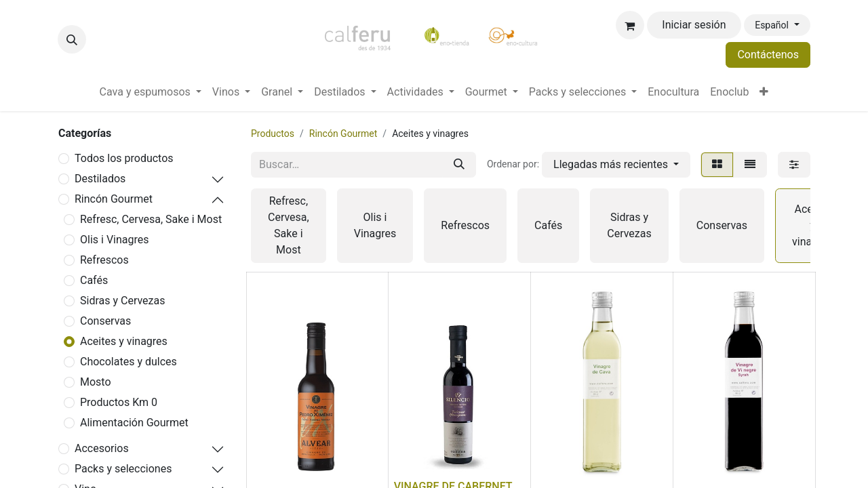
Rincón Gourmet (114, 199)
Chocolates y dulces (129, 362)
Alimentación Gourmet (134, 423)
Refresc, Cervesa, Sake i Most (151, 219)
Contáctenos (768, 55)
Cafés (94, 280)
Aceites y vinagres (124, 341)
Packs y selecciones (123, 469)
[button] (72, 39)
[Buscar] (459, 165)
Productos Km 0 (119, 402)
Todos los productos (124, 158)
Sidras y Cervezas (122, 301)
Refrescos (104, 260)
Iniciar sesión (694, 25)
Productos (273, 134)
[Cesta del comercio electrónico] (630, 25)
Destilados (100, 179)
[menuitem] (151, 92)
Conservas (105, 321)
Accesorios (102, 448)
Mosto (96, 382)
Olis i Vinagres (115, 240)
